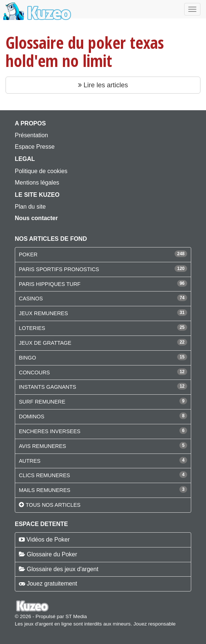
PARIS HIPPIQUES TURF (50, 284)
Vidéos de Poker (48, 540)
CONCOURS (34, 372)
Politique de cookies (41, 171)
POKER (28, 254)
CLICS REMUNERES (44, 475)
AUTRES (30, 461)
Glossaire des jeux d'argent (62, 569)
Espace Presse (35, 147)
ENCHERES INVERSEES (50, 431)
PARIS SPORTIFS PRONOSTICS (59, 269)
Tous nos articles (53, 505)
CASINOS (31, 299)
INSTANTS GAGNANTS (48, 387)
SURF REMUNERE (42, 402)
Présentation (31, 135)
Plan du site (30, 207)
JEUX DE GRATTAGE (45, 343)
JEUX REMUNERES (43, 313)
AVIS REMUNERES (43, 446)
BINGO (27, 358)
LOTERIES (32, 328)
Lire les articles (103, 85)
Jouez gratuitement (52, 584)
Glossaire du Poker (52, 554)
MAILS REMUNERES (45, 490)
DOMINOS (32, 417)
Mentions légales (37, 183)
